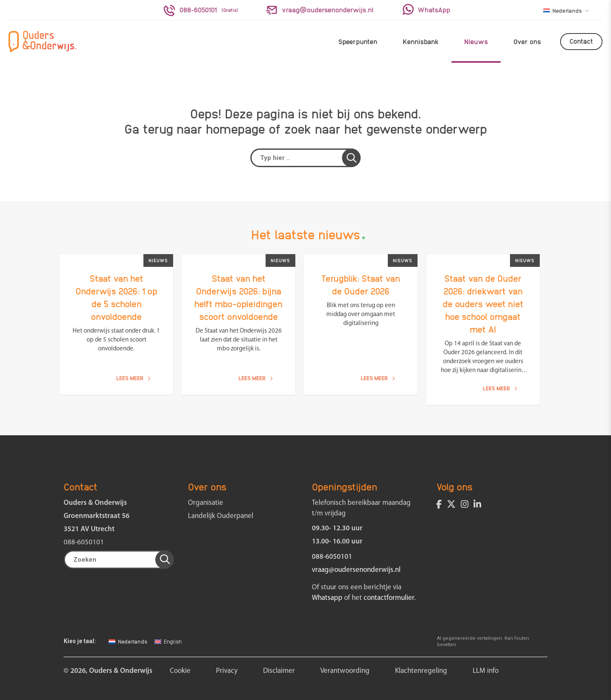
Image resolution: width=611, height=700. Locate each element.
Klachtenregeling (421, 671)
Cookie (180, 671)
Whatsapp (327, 598)
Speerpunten (358, 41)
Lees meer (133, 378)
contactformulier (389, 598)
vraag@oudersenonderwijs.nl (356, 570)
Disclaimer (279, 671)
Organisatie (206, 503)
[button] (351, 158)
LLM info (486, 671)
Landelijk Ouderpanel (221, 516)
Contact (581, 41)
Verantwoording (345, 671)
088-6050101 (84, 542)
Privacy (227, 671)
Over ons (527, 41)
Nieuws (476, 41)
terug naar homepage (204, 128)
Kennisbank (421, 41)
